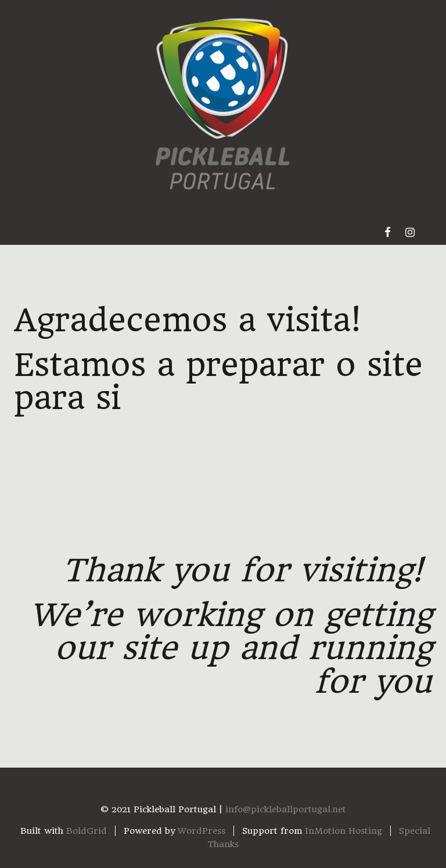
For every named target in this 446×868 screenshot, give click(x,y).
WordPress (202, 831)
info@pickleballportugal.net (286, 809)
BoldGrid (87, 831)
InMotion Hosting (344, 831)
